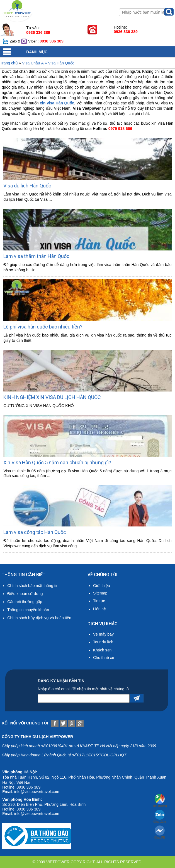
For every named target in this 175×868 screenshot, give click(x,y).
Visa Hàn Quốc (61, 63)
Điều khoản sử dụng (25, 594)
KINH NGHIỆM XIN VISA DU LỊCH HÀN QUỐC (52, 397)
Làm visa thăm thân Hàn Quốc (36, 256)
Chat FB (160, 832)
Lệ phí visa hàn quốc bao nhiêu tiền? (43, 327)
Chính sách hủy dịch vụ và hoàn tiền (39, 618)
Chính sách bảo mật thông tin (33, 586)
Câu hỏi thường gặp (25, 602)
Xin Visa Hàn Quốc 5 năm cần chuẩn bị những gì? (57, 462)
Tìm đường (160, 801)
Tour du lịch (103, 642)
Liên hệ (99, 609)
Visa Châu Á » (35, 63)
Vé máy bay (103, 634)
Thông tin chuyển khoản (28, 610)
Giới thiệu (102, 586)
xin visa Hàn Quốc (57, 103)
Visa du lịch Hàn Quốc (27, 186)
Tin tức (99, 601)
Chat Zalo (160, 816)
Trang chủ (9, 63)
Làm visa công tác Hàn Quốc (35, 532)
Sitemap (100, 593)
